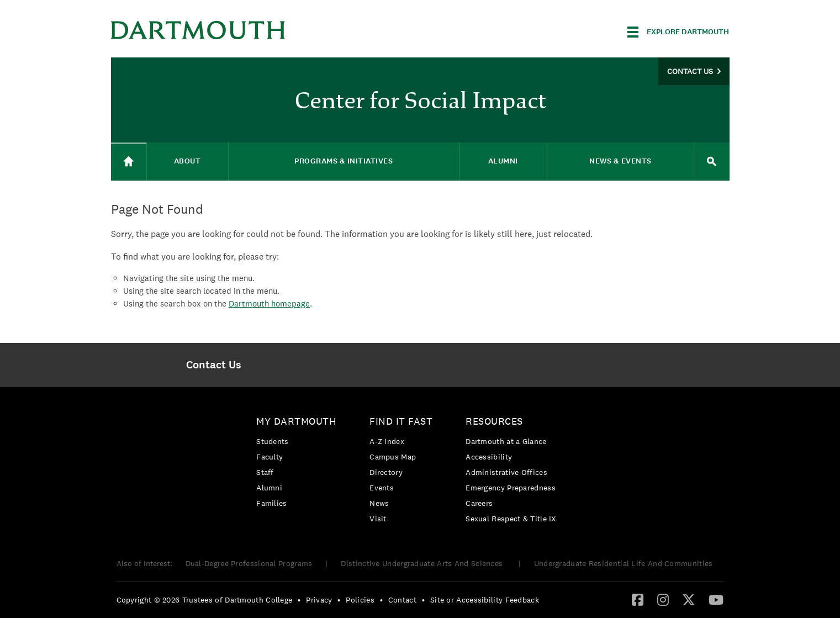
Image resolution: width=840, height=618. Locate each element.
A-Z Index (387, 441)
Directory (386, 472)
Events (382, 488)
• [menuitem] (299, 600)
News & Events (620, 161)
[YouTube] (716, 599)
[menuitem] (214, 365)
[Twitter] (689, 599)
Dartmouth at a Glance (506, 441)
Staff (265, 472)
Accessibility (489, 457)
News (379, 503)
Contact (402, 600)
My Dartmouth (296, 421)
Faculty (270, 457)
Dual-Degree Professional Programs (249, 563)
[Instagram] (663, 599)
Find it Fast (401, 421)
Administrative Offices (506, 472)
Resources (494, 421)
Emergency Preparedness (511, 488)
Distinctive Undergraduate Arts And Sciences (423, 563)
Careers (479, 503)
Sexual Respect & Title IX (511, 519)
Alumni (269, 488)
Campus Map (393, 457)
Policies (360, 600)
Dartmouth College (198, 30)
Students (272, 441)
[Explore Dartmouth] (678, 32)
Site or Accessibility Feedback (485, 600)
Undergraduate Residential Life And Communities (624, 563)
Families (271, 503)
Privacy (319, 600)
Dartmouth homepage (269, 303)
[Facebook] (638, 599)
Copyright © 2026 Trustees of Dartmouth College (205, 600)
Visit (378, 519)
